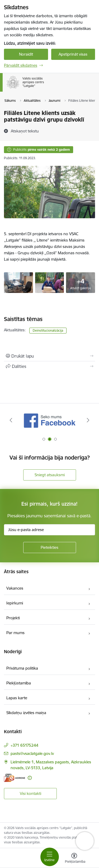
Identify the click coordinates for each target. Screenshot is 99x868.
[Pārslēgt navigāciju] (50, 857)
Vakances (15, 588)
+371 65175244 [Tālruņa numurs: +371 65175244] (24, 745)
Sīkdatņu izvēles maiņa (26, 713)
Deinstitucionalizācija (48, 330)
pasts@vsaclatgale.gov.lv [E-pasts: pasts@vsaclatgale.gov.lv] (32, 753)
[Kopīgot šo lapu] (49, 366)
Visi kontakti (30, 793)
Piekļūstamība (19, 683)
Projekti (13, 618)
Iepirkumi (15, 603)
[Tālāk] (88, 420)
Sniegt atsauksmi (50, 475)
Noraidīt (26, 54)
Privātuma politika (22, 668)
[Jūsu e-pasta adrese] (49, 530)
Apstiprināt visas (73, 54)
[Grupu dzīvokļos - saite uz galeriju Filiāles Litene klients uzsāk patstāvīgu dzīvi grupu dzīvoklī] (18, 282)
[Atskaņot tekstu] (25, 131)
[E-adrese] (15, 778)
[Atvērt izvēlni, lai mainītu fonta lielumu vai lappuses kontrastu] (74, 859)
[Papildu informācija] (30, 778)
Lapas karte (17, 698)
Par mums (15, 633)
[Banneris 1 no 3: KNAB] (50, 420)
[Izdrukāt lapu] (49, 356)
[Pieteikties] (50, 547)
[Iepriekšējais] (11, 420)
